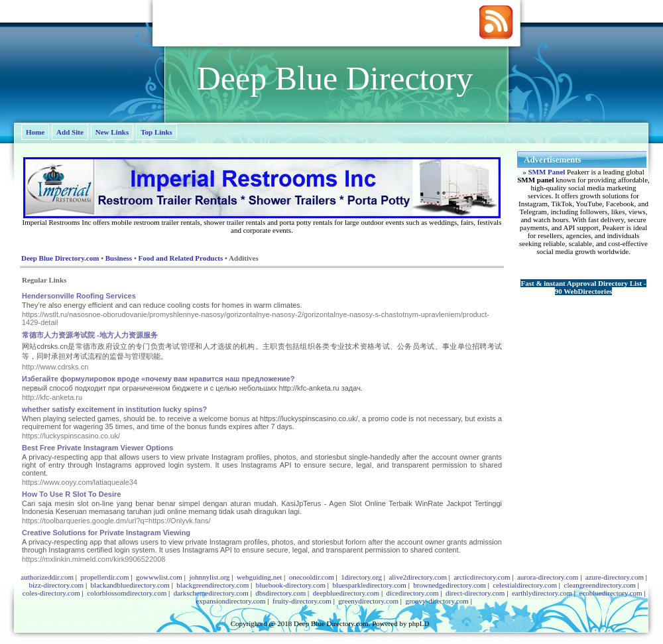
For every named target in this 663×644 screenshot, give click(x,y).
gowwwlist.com (159, 577)
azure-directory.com (615, 577)
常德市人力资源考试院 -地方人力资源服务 (90, 335)
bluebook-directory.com (291, 585)
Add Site (70, 132)
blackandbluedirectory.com (130, 585)
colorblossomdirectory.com (127, 593)
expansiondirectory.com (230, 601)
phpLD (419, 623)
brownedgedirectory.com (450, 585)
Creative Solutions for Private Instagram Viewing (106, 533)
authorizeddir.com (47, 577)
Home (35, 132)
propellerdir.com (104, 577)
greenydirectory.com (368, 601)
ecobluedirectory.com (611, 593)
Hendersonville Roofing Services (79, 296)
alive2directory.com (418, 577)
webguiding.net (259, 577)
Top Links (156, 132)
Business (119, 258)
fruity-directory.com (302, 601)
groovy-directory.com (437, 601)
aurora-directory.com (548, 577)
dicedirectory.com (413, 593)
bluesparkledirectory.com (369, 585)
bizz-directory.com (56, 585)
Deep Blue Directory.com (60, 258)
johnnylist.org (209, 577)
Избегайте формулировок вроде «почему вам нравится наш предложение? (158, 379)
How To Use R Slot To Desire (71, 494)
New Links (112, 132)
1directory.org (361, 577)
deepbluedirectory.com (346, 593)
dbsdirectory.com (280, 593)
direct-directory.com (475, 593)
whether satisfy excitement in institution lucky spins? (114, 409)
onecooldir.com (312, 577)
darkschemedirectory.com (211, 593)
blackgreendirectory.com (212, 585)
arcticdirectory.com (482, 577)
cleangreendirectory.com (600, 585)
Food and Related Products (180, 258)
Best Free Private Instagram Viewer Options (97, 448)
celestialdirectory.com (525, 585)
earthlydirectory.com (542, 593)
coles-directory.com (51, 593)
